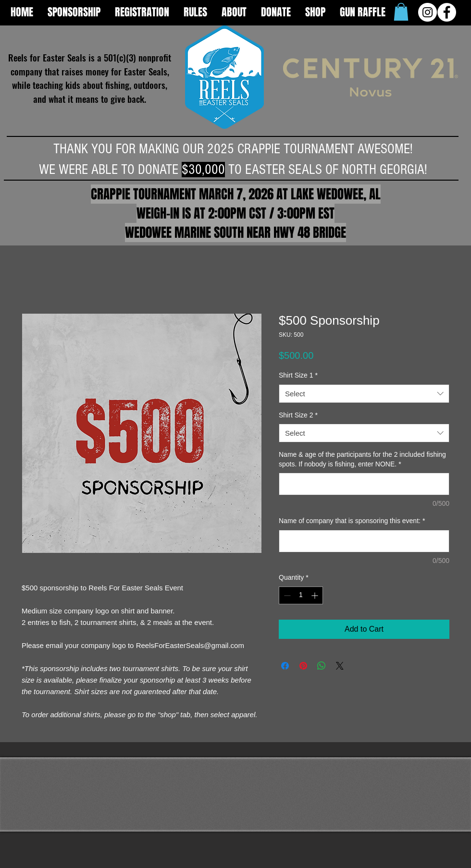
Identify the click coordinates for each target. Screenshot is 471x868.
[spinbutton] (301, 595)
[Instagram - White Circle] (428, 12)
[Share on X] (340, 666)
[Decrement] (286, 595)
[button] (401, 12)
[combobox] (364, 394)
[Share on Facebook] (285, 666)
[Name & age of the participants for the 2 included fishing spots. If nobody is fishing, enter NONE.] (364, 484)
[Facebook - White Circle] (447, 12)
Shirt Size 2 (298, 415)
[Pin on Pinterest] (303, 666)
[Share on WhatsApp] (322, 666)
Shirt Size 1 (298, 375)
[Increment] (316, 595)
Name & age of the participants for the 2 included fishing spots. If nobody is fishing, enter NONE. (362, 459)
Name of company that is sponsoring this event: (352, 521)
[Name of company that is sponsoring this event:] (364, 541)
